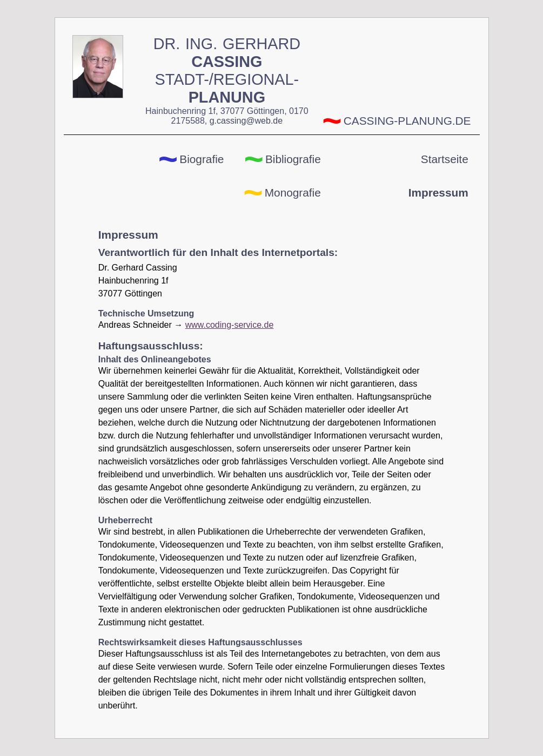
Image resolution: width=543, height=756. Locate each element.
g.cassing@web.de (246, 121)
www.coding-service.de (230, 325)
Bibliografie (293, 159)
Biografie (202, 159)
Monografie (293, 193)
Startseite (445, 159)
